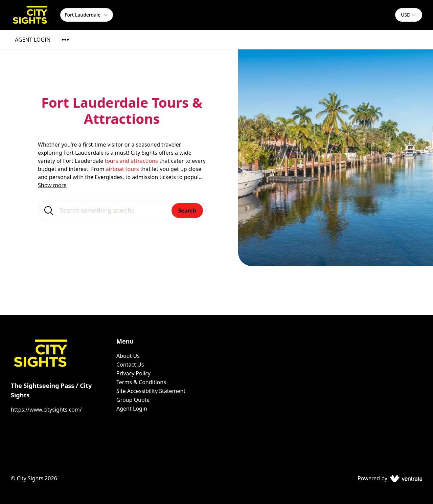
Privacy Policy (133, 373)
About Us (128, 356)
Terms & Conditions (141, 382)
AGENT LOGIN (33, 40)
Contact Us (130, 365)
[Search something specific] (122, 211)
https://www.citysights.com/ (46, 410)
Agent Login (132, 409)
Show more (52, 185)
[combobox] (409, 15)
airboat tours (122, 169)
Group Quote (133, 400)
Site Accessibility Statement (151, 391)
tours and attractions (131, 161)
